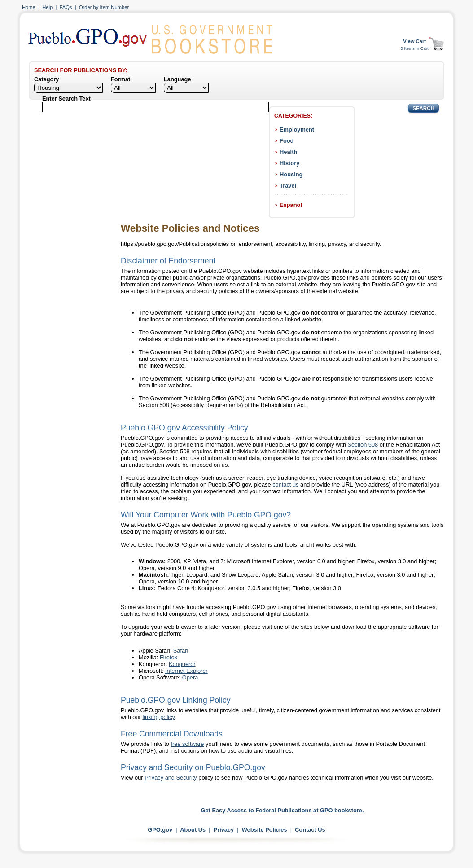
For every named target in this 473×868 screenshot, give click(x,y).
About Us (193, 830)
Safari (181, 651)
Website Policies (265, 830)
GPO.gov (160, 830)
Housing (291, 174)
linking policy (158, 717)
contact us (285, 484)
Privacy (224, 830)
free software (187, 744)
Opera (190, 677)
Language (177, 79)
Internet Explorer (186, 671)
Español (291, 205)
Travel (288, 186)
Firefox (169, 657)
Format (120, 79)
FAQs (66, 7)
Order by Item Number (104, 7)
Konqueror (182, 664)
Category (46, 79)
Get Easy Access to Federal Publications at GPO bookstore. (282, 810)
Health (288, 152)
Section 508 (363, 445)
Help (47, 7)
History (289, 163)
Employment (297, 129)
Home (29, 7)
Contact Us (310, 830)
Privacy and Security (171, 778)
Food (287, 141)
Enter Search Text (66, 99)
